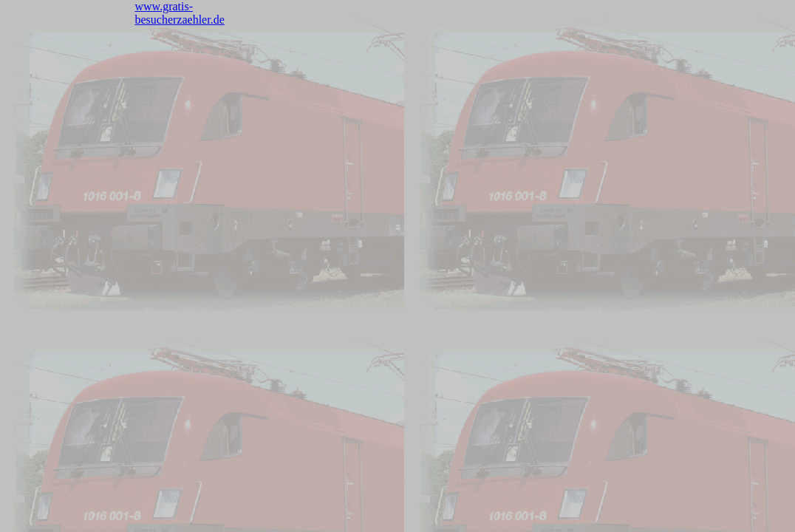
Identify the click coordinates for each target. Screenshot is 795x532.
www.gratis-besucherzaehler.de (180, 13)
